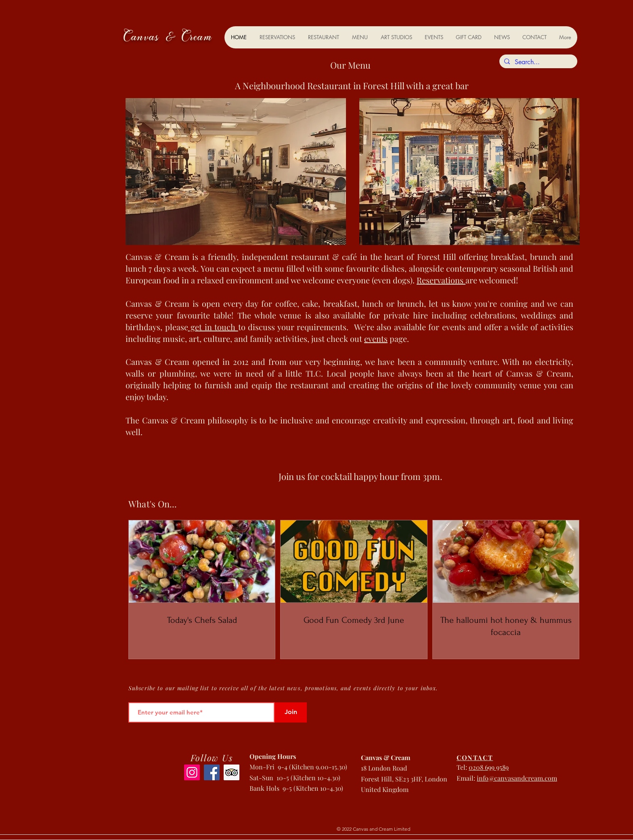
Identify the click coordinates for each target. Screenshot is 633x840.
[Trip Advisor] (232, 772)
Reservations (441, 280)
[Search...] (538, 62)
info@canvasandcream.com (517, 778)
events (376, 338)
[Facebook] (212, 772)
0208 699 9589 (489, 767)
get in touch (213, 327)
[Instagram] (192, 772)
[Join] (291, 712)
